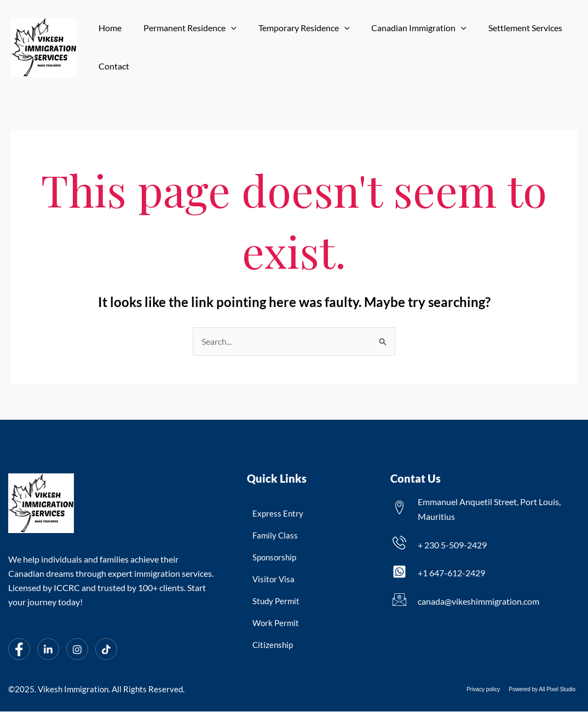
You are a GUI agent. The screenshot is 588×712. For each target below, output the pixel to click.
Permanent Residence (183, 28)
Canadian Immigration (403, 28)
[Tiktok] (106, 650)
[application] (224, 28)
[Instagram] (77, 650)
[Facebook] (19, 650)
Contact (112, 66)
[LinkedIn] (48, 650)
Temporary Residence (293, 28)
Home (108, 28)
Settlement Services (506, 28)
